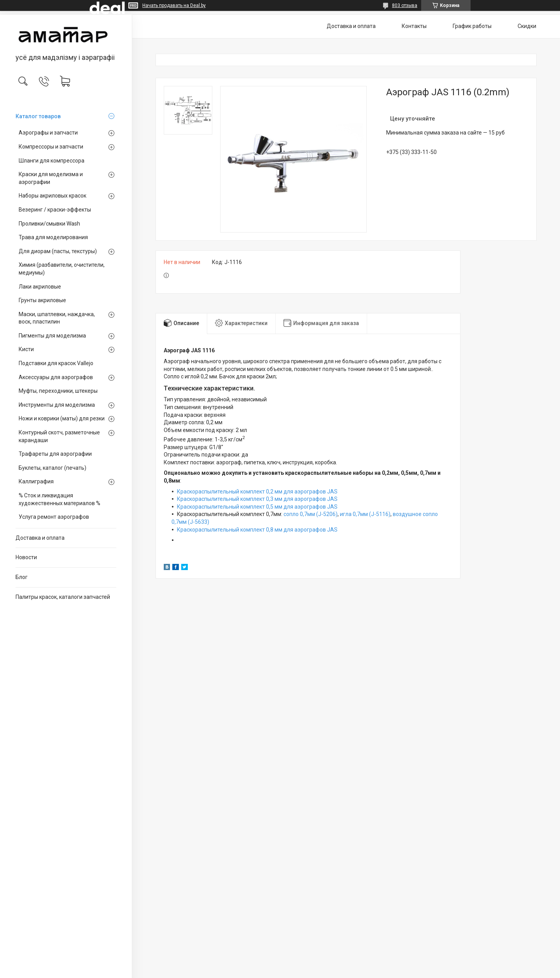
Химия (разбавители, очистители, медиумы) (62, 269)
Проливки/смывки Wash (49, 224)
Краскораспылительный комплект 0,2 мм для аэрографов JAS (257, 492)
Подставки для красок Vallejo (56, 363)
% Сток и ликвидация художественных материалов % (59, 499)
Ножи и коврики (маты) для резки (62, 418)
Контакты (414, 26)
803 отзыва (405, 5)
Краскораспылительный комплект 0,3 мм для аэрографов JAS (257, 499)
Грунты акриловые (42, 300)
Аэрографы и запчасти (48, 133)
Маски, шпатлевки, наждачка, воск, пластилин (57, 318)
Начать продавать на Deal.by (174, 5)
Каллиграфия (36, 481)
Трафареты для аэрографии (55, 454)
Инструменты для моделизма (57, 405)
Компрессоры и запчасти (51, 147)
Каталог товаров (38, 116)
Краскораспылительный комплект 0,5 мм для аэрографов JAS (257, 507)
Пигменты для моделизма (52, 336)
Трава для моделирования (53, 237)
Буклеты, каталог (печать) (52, 468)
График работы (472, 26)
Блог (22, 577)
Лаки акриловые (40, 287)
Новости (26, 557)
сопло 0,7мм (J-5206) (311, 514)
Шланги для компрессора (52, 161)
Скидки (527, 26)
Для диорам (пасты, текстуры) (58, 251)
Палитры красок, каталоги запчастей (63, 597)
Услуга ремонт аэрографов (54, 517)
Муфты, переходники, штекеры (58, 391)
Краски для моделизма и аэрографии (51, 178)
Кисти (26, 349)
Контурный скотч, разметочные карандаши (59, 436)
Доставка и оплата (40, 538)
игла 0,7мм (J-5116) (365, 514)
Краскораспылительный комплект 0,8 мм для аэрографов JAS (257, 530)
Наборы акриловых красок (52, 196)
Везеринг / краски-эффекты (55, 210)
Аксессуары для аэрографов (56, 377)
